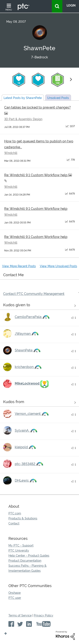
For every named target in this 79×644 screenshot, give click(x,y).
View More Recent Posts (19, 266)
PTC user (15, 598)
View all (39, 306)
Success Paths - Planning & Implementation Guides (27, 568)
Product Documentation (25, 561)
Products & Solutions (23, 518)
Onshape (15, 593)
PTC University (19, 551)
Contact (14, 523)
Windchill (11, 153)
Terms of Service (20, 615)
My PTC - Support (21, 545)
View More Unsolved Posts (58, 266)
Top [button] (6, 633)
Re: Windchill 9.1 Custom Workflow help (36, 175)
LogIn (71, 5)
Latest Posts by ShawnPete (23, 98)
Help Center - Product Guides (29, 556)
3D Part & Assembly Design (23, 119)
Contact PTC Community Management (34, 294)
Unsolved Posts (58, 98)
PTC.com (15, 513)
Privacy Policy (44, 615)
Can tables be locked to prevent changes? (37, 107)
